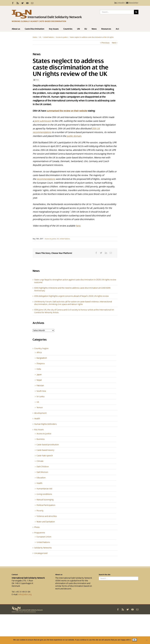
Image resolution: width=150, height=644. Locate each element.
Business (41, 439)
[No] (147, 640)
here (78, 226)
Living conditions (44, 494)
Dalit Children (43, 467)
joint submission (43, 121)
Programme (40, 533)
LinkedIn (120, 3)
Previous (105, 43)
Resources (106, 29)
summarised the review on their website (67, 111)
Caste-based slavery (45, 450)
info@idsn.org (25, 594)
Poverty (40, 511)
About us (16, 29)
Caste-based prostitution (48, 445)
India (39, 369)
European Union (44, 537)
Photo (37, 527)
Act (117, 29)
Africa (39, 352)
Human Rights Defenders (45, 424)
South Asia (41, 391)
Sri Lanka (40, 397)
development (40, 413)
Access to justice (62, 37)
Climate (40, 461)
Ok (135, 640)
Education (41, 478)
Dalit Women (42, 472)
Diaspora (40, 363)
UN (78, 29)
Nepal (39, 380)
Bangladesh (42, 358)
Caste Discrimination (35, 29)
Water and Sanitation (46, 522)
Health (37, 419)
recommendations (46, 179)
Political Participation (46, 505)
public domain (74, 136)
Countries (68, 29)
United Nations (49, 37)
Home (35, 37)
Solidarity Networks (43, 548)
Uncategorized (41, 553)
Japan (39, 375)
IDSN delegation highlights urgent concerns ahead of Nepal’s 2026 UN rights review (71, 296)
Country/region (41, 348)
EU (86, 29)
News (94, 29)
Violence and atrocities (47, 516)
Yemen (40, 408)
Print (36, 80)
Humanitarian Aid (44, 489)
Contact (15, 575)
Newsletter (132, 3)
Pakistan (40, 386)
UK (40, 37)
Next (114, 43)
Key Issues (54, 29)
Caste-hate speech (45, 456)
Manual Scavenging (45, 500)
